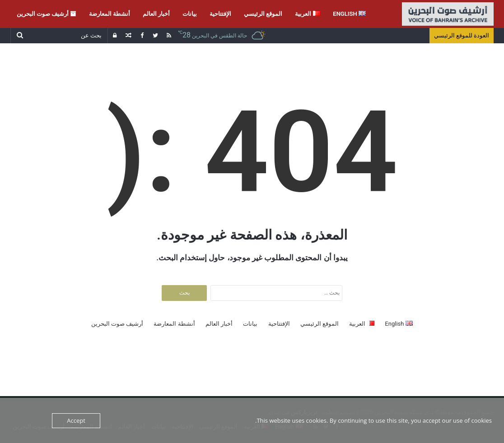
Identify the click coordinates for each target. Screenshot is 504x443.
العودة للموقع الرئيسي (462, 35)
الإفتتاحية (220, 14)
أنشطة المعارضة (110, 14)
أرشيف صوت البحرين (47, 14)
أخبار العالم (156, 14)
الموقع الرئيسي (263, 14)
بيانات (190, 14)
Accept (76, 420)
